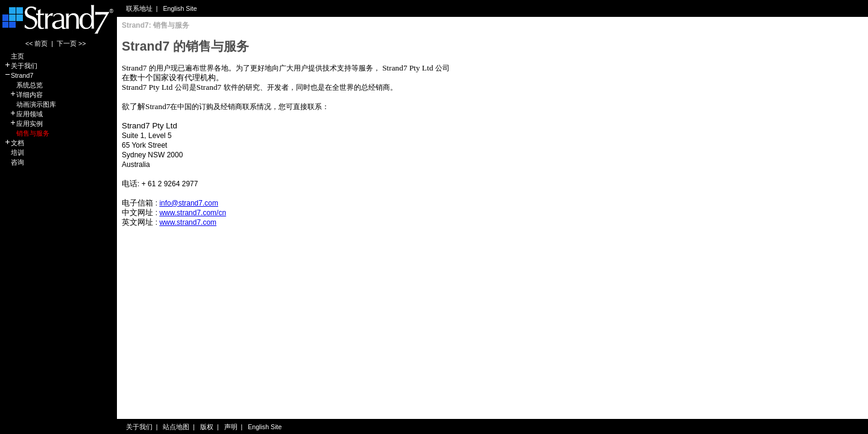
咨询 (14, 162)
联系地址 (139, 8)
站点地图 (176, 427)
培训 (14, 153)
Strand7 (19, 75)
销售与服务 (27, 133)
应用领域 (24, 114)
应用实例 (24, 124)
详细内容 (24, 95)
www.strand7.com (188, 222)
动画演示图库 (30, 104)
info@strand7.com (189, 203)
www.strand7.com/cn (193, 213)
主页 (14, 56)
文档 (14, 143)
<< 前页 (36, 43)
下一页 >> (71, 43)
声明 (231, 427)
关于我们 (21, 66)
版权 (207, 427)
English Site (180, 8)
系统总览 (24, 85)
